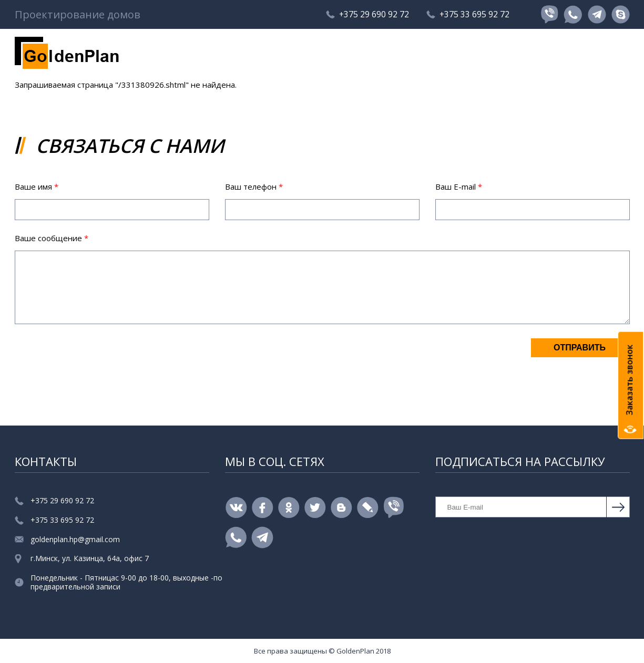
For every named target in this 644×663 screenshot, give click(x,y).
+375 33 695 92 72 (474, 15)
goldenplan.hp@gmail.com (75, 540)
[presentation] (95, 358)
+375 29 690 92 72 (372, 15)
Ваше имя (37, 187)
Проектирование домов (78, 15)
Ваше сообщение (52, 238)
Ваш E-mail (459, 187)
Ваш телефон (254, 187)
